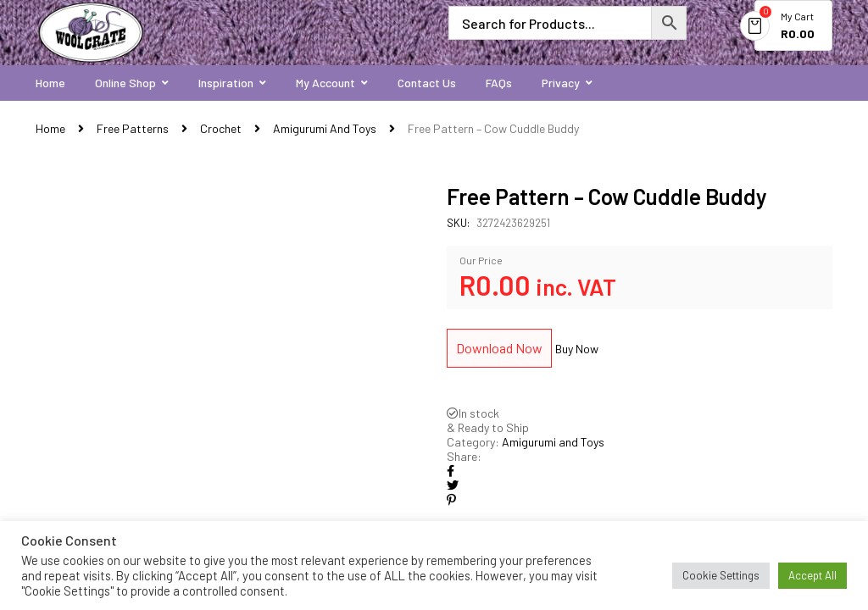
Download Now (499, 348)
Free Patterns (133, 128)
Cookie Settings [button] (721, 575)
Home (50, 128)
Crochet (221, 128)
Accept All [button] (812, 575)
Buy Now (577, 349)
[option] (228, 363)
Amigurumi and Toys (325, 128)
